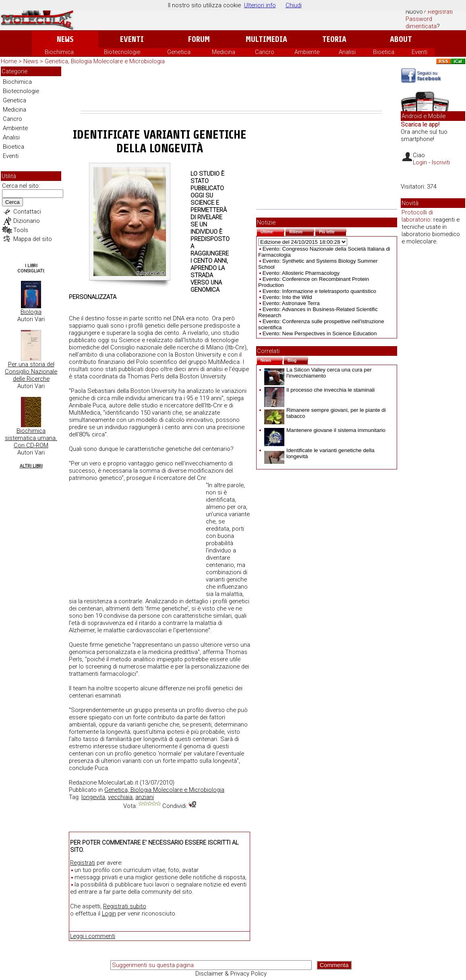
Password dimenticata (421, 23)
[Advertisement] (231, 89)
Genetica (179, 52)
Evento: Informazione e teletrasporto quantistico (319, 291)
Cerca (12, 202)
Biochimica (59, 52)
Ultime (272, 231)
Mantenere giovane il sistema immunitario (325, 430)
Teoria (334, 39)
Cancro (265, 52)
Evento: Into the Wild (287, 297)
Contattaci (27, 212)
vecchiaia (120, 797)
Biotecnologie (122, 52)
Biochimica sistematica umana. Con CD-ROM (31, 438)
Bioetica (384, 52)
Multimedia (266, 39)
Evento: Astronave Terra (291, 303)
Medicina (224, 52)
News (65, 39)
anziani (145, 797)
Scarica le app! (420, 125)
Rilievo (302, 231)
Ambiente (307, 52)
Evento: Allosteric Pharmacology (301, 273)
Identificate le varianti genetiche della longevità (319, 453)
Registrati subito (125, 906)
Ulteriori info (260, 5)
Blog (298, 360)
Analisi (347, 52)
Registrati (440, 12)
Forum (199, 39)
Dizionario (27, 221)
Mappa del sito (33, 239)
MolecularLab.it (118, 783)
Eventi (132, 39)
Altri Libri (31, 466)
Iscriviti (441, 162)
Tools (21, 230)
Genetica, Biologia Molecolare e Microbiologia (105, 61)
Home (9, 61)
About (401, 39)
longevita (93, 797)
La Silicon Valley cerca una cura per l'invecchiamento (318, 373)
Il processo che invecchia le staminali (319, 390)
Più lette (333, 231)
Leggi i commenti (93, 936)
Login (109, 914)
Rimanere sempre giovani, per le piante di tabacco (325, 413)
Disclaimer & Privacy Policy (231, 974)
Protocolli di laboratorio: (417, 216)
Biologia (31, 312)
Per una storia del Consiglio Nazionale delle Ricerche (31, 372)
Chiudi (294, 5)
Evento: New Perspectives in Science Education (320, 333)
